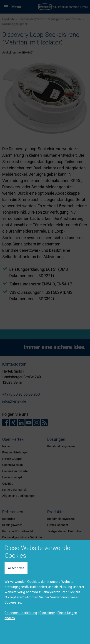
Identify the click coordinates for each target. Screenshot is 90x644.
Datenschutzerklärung (21, 613)
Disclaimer (47, 613)
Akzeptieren (16, 568)
